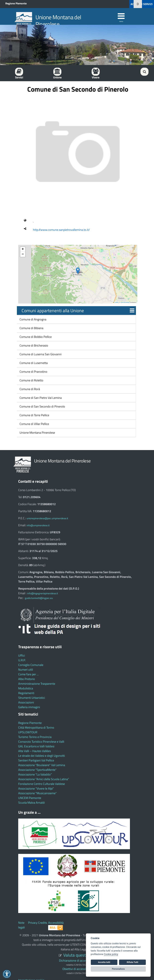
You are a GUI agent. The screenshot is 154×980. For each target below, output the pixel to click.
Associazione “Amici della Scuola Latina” (44, 779)
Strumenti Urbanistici (32, 698)
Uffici (22, 655)
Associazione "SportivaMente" (37, 770)
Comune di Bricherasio (34, 345)
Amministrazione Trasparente (37, 684)
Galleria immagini (29, 707)
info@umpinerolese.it (38, 525)
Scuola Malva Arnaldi (32, 803)
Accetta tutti (104, 962)
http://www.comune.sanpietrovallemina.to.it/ (61, 230)
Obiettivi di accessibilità (77, 969)
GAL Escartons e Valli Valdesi (36, 746)
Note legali (21, 925)
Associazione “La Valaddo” (35, 774)
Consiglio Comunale (31, 665)
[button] (78, 271)
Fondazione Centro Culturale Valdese (42, 784)
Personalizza (118, 969)
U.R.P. (22, 660)
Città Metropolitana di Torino (36, 728)
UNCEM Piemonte (30, 798)
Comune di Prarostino (33, 372)
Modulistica (26, 688)
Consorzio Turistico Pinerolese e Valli (41, 742)
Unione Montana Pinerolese (37, 433)
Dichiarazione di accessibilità (77, 960)
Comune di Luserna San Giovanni (40, 354)
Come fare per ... (28, 674)
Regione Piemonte (16, 3)
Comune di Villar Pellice (34, 424)
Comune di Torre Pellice (34, 415)
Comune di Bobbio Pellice (35, 337)
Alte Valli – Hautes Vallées (35, 751)
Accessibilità (56, 923)
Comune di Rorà (29, 389)
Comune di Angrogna (33, 319)
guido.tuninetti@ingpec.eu (39, 598)
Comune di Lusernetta (33, 363)
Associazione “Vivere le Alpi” (36, 788)
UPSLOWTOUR (28, 732)
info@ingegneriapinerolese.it (43, 593)
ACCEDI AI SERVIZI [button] (142, 4)
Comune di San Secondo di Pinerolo (42, 406)
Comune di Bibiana (31, 328)
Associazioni (26, 702)
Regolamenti (26, 693)
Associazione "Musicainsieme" (37, 793)
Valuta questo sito (79, 955)
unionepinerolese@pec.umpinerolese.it (47, 518)
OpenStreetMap (125, 302)
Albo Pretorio (27, 679)
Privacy (33, 923)
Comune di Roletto (31, 380)
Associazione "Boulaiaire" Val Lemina (42, 765)
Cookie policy (111, 954)
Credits (43, 923)
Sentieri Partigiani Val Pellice (36, 760)
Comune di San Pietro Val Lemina (40, 398)
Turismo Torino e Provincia (35, 737)
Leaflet (116, 302)
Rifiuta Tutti (132, 962)
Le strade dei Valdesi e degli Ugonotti (42, 756)
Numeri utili (26, 670)
